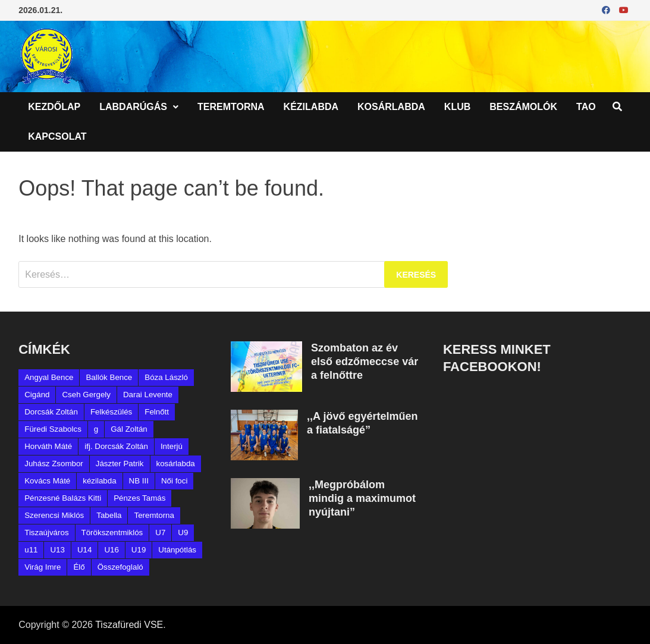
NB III (139, 481)
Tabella (109, 515)
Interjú (172, 446)
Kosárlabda (391, 107)
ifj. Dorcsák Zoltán (116, 446)
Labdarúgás (133, 107)
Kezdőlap (54, 107)
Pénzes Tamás (139, 498)
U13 (57, 550)
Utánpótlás (177, 550)
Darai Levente (148, 395)
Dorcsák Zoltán (51, 412)
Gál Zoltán (129, 429)
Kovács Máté (47, 481)
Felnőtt (157, 412)
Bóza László (166, 377)
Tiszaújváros (46, 533)
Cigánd (37, 395)
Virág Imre (43, 567)
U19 (139, 550)
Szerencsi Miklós (54, 515)
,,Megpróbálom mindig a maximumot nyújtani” (362, 498)
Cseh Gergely (86, 395)
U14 (84, 550)
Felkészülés (111, 412)
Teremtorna (231, 107)
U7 (160, 533)
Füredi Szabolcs (53, 429)
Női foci (174, 481)
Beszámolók (523, 107)
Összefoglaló (120, 567)
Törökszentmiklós (112, 533)
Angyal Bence (49, 377)
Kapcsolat (57, 136)
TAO (586, 107)
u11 (31, 550)
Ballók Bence (109, 377)
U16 (111, 550)
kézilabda (99, 481)
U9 (183, 533)
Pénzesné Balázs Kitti (63, 498)
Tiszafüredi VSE (129, 625)
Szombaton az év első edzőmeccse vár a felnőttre (365, 362)
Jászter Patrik (120, 464)
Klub (457, 107)
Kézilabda (311, 107)
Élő (79, 567)
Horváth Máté (48, 446)
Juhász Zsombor (54, 464)
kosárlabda (176, 464)
